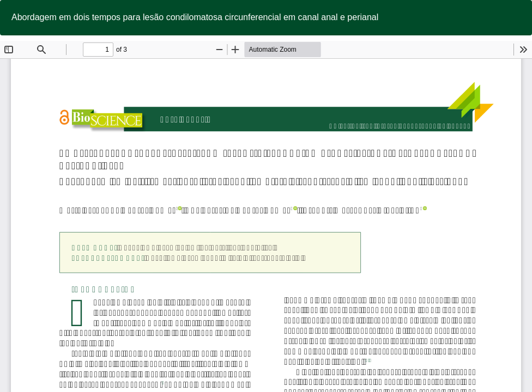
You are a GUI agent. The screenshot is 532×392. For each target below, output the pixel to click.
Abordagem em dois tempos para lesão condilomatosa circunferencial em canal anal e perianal (195, 17)
